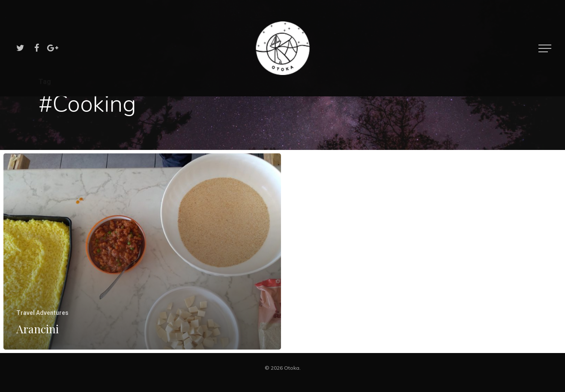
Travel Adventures (42, 313)
